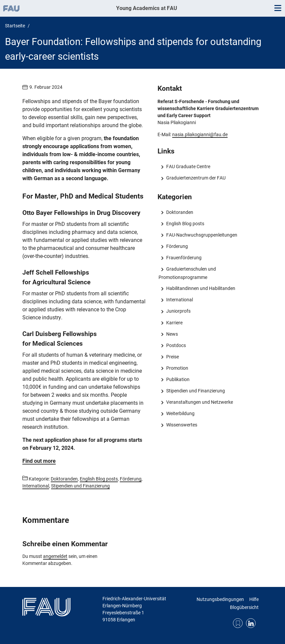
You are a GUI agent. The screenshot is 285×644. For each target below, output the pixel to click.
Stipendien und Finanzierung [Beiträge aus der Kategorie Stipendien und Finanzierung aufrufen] (80, 486)
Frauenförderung (184, 258)
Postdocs (176, 345)
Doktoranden (180, 212)
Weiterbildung (180, 413)
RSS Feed (238, 623)
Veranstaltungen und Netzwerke (200, 402)
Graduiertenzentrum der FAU (196, 178)
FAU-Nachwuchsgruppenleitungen (202, 235)
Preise (173, 357)
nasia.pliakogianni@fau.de (200, 134)
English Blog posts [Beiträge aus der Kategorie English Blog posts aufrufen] (99, 479)
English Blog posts (185, 224)
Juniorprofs (178, 311)
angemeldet (55, 556)
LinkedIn (251, 623)
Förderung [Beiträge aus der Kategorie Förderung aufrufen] (131, 479)
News (172, 334)
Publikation (178, 379)
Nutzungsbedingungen (220, 599)
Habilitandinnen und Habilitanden (201, 288)
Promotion (177, 368)
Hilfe (254, 599)
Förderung (177, 246)
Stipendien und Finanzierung (196, 391)
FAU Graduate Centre (188, 167)
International (180, 300)
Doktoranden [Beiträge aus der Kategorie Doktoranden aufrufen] (64, 479)
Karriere (174, 323)
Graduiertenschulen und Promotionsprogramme (187, 273)
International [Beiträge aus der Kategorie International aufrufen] (36, 486)
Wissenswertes (182, 425)
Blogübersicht (244, 607)
